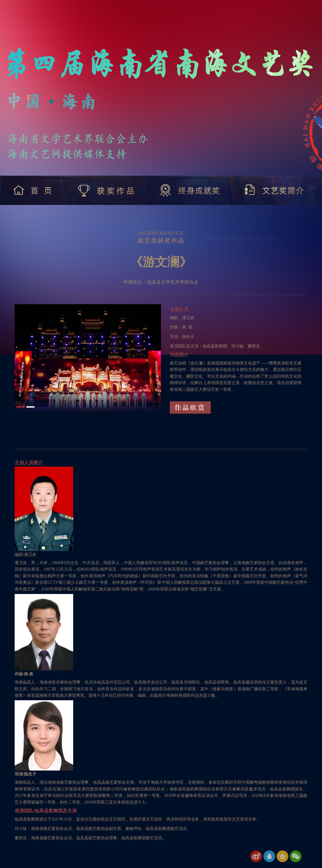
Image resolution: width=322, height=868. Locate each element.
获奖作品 (106, 190)
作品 (190, 408)
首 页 (34, 190)
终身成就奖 (190, 190)
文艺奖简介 (275, 190)
